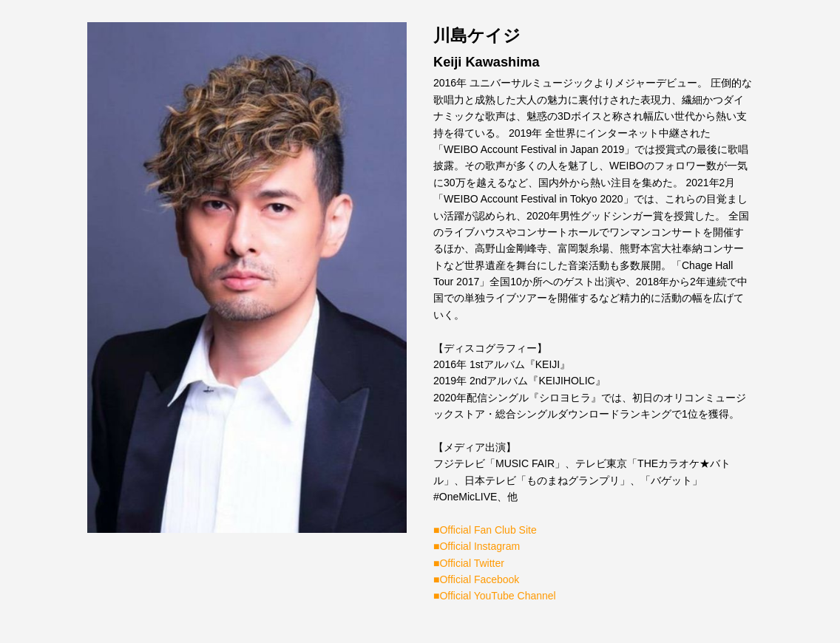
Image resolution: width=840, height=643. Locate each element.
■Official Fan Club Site (485, 530)
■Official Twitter (469, 563)
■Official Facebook (476, 579)
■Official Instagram (477, 546)
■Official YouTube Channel (495, 596)
